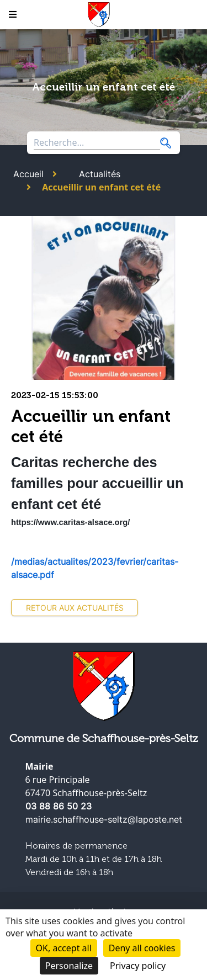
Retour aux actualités (75, 608)
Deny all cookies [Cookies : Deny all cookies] (142, 948)
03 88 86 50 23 (59, 806)
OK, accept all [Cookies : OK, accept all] (64, 948)
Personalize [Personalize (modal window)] (69, 966)
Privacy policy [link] (138, 966)
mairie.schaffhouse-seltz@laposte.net (104, 819)
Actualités (100, 174)
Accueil (28, 174)
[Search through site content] (97, 143)
